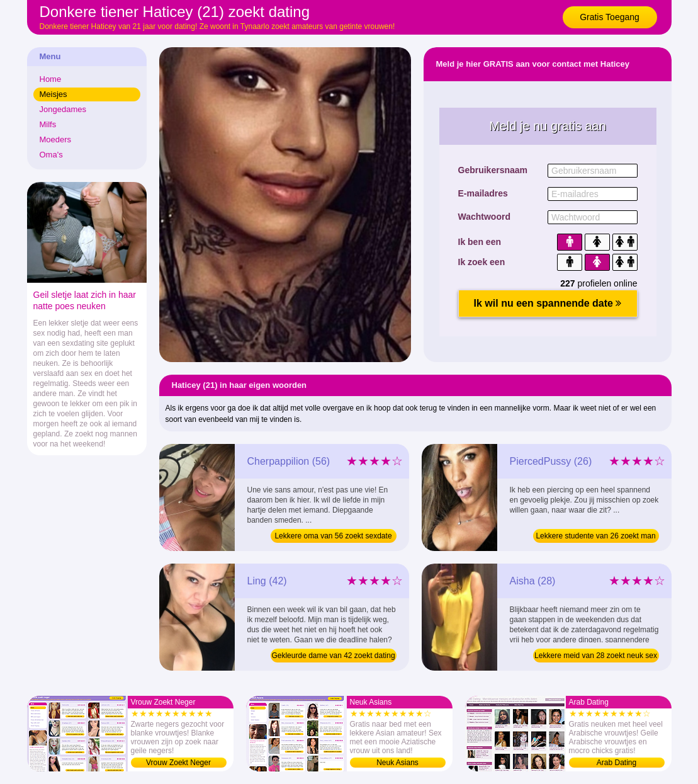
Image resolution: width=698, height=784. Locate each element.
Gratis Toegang (610, 17)
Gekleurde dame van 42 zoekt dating (333, 656)
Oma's (51, 155)
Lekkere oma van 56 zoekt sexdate (333, 536)
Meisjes (53, 94)
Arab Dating (616, 763)
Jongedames (63, 109)
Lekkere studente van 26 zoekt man (595, 536)
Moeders (56, 139)
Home (51, 79)
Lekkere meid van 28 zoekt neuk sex (596, 656)
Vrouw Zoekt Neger (178, 763)
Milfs (48, 124)
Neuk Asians (397, 763)
